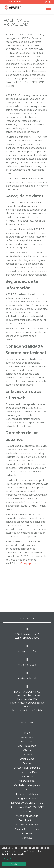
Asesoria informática (27, 825)
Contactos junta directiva (27, 768)
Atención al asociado (27, 816)
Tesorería (27, 755)
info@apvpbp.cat (15, 2)
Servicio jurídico (27, 820)
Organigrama (27, 759)
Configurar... (7, 858)
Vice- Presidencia (27, 746)
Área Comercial (27, 781)
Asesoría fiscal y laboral (27, 829)
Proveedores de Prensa (27, 772)
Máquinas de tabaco (27, 794)
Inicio (27, 733)
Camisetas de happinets (27, 785)
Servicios (27, 811)
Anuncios (27, 833)
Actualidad (27, 777)
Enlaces (27, 763)
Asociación (27, 737)
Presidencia (27, 742)
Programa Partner (27, 798)
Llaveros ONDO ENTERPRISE (27, 803)
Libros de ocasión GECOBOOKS (27, 807)
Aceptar (14, 864)
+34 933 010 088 (27, 651)
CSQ (27, 790)
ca (46, 2)
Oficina (27, 750)
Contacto (27, 838)
